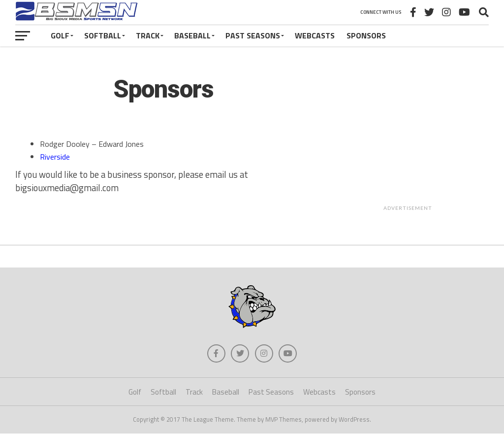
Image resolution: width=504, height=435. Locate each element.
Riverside (55, 157)
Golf (60, 35)
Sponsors (366, 35)
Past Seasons (253, 35)
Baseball (192, 35)
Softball (103, 35)
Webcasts (315, 35)
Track (148, 35)
